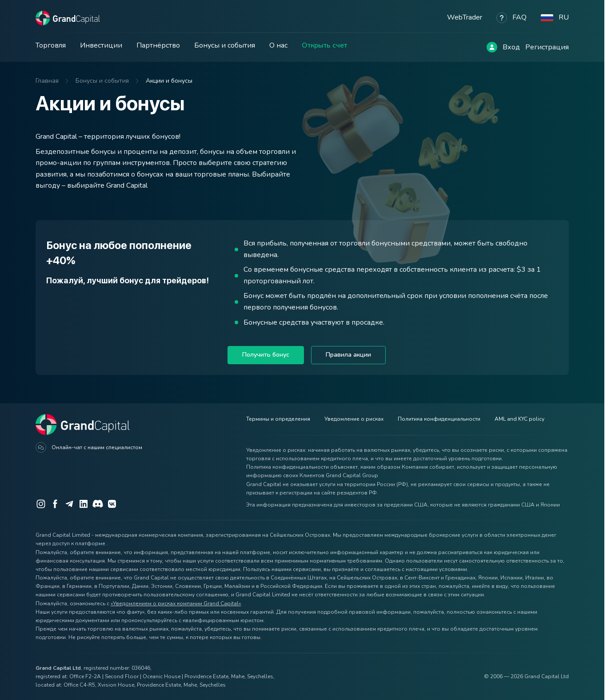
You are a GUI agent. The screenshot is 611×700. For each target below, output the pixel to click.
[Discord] (98, 504)
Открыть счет (324, 45)
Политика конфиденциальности (439, 419)
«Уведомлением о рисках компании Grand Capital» (176, 603)
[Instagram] (41, 504)
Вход (511, 47)
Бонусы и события (225, 45)
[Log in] (492, 47)
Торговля (51, 45)
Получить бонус (266, 355)
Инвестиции (101, 45)
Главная (47, 81)
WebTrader (465, 17)
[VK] (112, 504)
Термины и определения (278, 419)
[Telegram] (69, 504)
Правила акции (348, 355)
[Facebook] (55, 504)
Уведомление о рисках (354, 419)
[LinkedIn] (84, 504)
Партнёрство (158, 45)
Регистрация (547, 47)
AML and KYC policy (519, 419)
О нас (278, 45)
